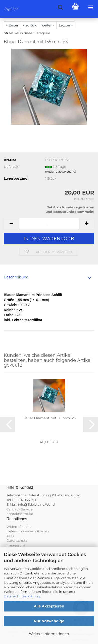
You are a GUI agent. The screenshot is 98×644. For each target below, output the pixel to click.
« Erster (12, 25)
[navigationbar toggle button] (90, 8)
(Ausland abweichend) (61, 172)
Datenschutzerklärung (22, 596)
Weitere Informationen (49, 634)
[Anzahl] (49, 224)
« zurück (30, 25)
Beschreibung (16, 277)
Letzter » (66, 25)
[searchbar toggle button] (60, 8)
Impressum (16, 545)
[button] (11, 224)
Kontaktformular (20, 514)
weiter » (48, 25)
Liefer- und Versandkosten (28, 531)
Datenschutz (17, 540)
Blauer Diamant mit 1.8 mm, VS (49, 418)
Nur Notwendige (49, 621)
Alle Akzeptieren (49, 606)
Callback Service (20, 509)
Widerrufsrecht (19, 527)
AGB (10, 536)
